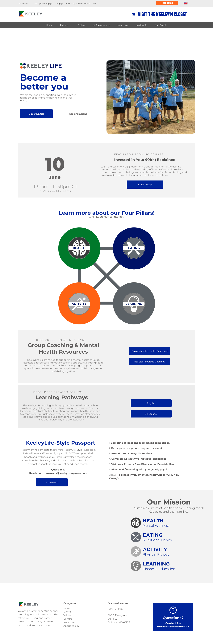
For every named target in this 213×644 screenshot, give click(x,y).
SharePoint (68, 4)
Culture (68, 619)
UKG (36, 4)
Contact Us (173, 623)
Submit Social (83, 4)
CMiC (95, 4)
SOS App (56, 4)
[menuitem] (49, 25)
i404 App (45, 4)
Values (67, 615)
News (67, 608)
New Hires (70, 622)
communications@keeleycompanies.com (173, 627)
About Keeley (71, 626)
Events (67, 612)
